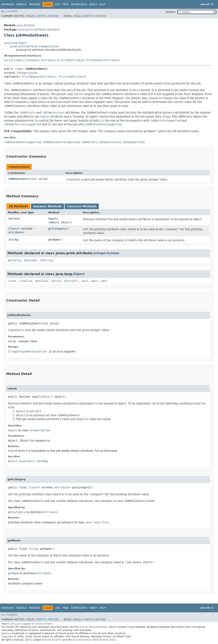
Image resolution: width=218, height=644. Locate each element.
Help (102, 4)
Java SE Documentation (93, 627)
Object (55, 222)
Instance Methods (47, 206)
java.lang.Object (16, 43)
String (13, 240)
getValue (14, 260)
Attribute (48, 60)
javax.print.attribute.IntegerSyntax (34, 46)
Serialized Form (134, 142)
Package (35, 4)
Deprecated (79, 4)
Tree (66, 4)
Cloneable (32, 60)
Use (58, 4)
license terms (54, 640)
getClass (42, 281)
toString (46, 260)
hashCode (30, 260)
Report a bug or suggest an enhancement (27, 624)
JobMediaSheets (19, 179)
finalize (25, 281)
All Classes (9, 11)
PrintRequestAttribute (103, 60)
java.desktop (26, 25)
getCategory (57, 229)
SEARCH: (171, 12)
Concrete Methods (82, 206)
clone (12, 281)
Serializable (14, 60)
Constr (41, 16)
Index (93, 4)
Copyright (7, 637)
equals (53, 219)
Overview (8, 4)
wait (85, 281)
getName (54, 240)
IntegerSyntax (27, 73)
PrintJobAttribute (71, 60)
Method (53, 16)
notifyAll (71, 281)
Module (22, 4)
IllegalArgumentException (27, 351)
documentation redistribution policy (94, 640)
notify (56, 281)
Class (12, 229)
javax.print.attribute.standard (39, 29)
